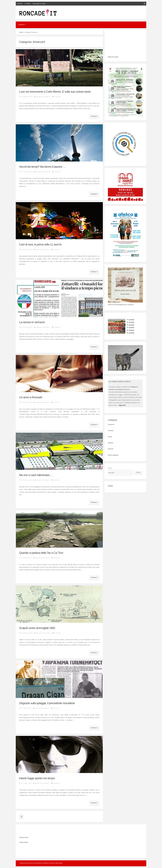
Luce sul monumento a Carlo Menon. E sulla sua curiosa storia (55, 92)
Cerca (110, 468)
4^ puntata (130, 328)
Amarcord (57, 97)
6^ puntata (130, 333)
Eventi (110, 437)
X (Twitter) (28, 4)
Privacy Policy (24, 837)
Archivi (110, 486)
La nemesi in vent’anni (32, 322)
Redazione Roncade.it (43, 97)
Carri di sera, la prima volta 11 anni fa (40, 244)
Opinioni (111, 443)
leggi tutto (122, 405)
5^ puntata (130, 330)
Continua (94, 116)
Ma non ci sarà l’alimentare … (36, 475)
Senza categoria (113, 455)
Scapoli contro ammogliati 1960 (37, 628)
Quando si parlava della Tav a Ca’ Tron (41, 553)
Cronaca (111, 431)
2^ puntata (130, 322)
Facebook (20, 4)
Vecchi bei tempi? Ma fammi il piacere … (42, 167)
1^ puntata (130, 320)
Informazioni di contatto (39, 4)
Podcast (111, 449)
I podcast (21, 25)
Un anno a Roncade (31, 397)
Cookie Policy (24, 842)
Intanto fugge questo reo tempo (37, 778)
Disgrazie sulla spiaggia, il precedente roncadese (47, 703)
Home (21, 32)
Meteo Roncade (113, 57)
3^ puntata (130, 325)
